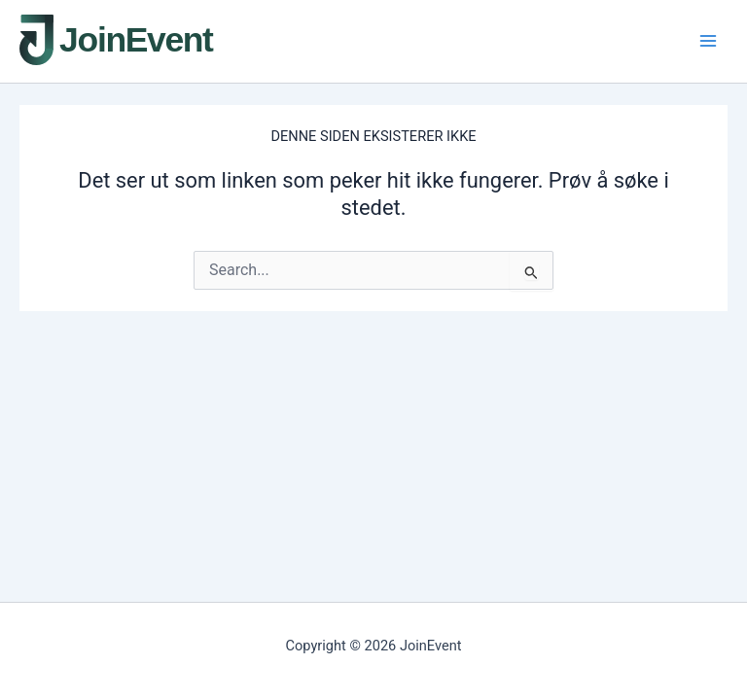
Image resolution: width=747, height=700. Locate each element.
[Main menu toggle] (708, 41)
